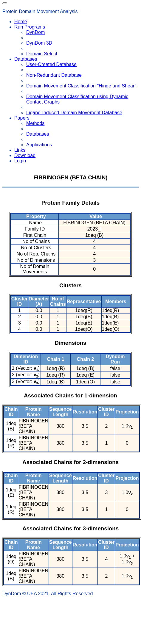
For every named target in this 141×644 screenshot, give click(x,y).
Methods (35, 123)
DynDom (35, 32)
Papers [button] (22, 118)
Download (25, 155)
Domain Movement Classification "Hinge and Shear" (81, 86)
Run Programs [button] (30, 27)
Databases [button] (26, 59)
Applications (39, 145)
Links (20, 150)
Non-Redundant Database (54, 75)
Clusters (70, 285)
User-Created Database (51, 64)
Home (21, 22)
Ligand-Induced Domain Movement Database (74, 113)
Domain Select (42, 54)
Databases (38, 134)
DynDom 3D (39, 43)
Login (20, 161)
